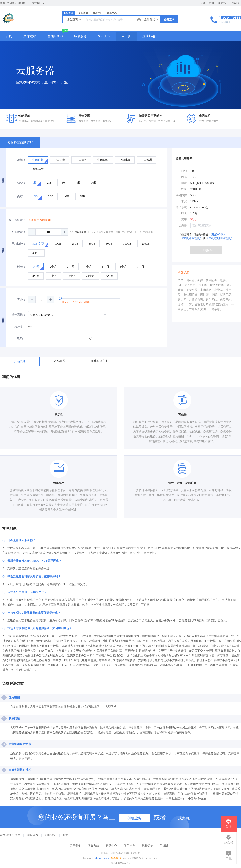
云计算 (126, 36)
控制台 (235, 3)
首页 (9, 36)
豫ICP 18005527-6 (120, 863)
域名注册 (97, 13)
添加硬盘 (83, 232)
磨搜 (66, 835)
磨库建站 (30, 36)
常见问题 (60, 361)
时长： (21, 267)
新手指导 (129, 846)
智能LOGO (55, 36)
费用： (185, 219)
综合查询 (74, 20)
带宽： (185, 201)
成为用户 (185, 818)
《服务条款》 (218, 234)
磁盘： (185, 183)
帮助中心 (111, 846)
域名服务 (80, 36)
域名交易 (112, 13)
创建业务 (134, 818)
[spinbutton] (48, 232)
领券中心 (223, 3)
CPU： (22, 183)
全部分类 (151, 20)
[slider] (98, 300)
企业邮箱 (149, 36)
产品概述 (20, 361)
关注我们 (38, 3)
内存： (21, 196)
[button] (32, 232)
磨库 (18, 835)
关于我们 (76, 846)
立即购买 (206, 250)
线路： (185, 189)
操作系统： (19, 315)
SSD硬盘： (19, 232)
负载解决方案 (99, 361)
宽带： (21, 300)
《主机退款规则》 (192, 238)
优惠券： (184, 225)
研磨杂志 (51, 835)
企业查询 (83, 13)
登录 (203, 3)
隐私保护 (147, 846)
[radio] (38, 160)
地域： (21, 160)
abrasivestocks (103, 858)
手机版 (164, 846)
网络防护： (19, 244)
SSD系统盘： (17, 220)
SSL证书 (104, 36)
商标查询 (68, 13)
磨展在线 (33, 835)
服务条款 (93, 846)
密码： (21, 338)
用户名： (20, 327)
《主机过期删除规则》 (220, 238)
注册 (212, 3)
